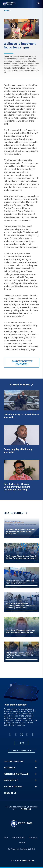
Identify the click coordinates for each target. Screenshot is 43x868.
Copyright (22, 842)
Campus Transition (21, 751)
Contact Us (10, 793)
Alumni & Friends (13, 787)
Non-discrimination (19, 838)
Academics (10, 768)
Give (21, 743)
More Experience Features (22, 363)
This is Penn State (14, 761)
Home (6, 11)
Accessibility (33, 838)
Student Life (11, 780)
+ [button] (36, 761)
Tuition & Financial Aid (16, 774)
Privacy (6, 838)
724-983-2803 (26, 809)
